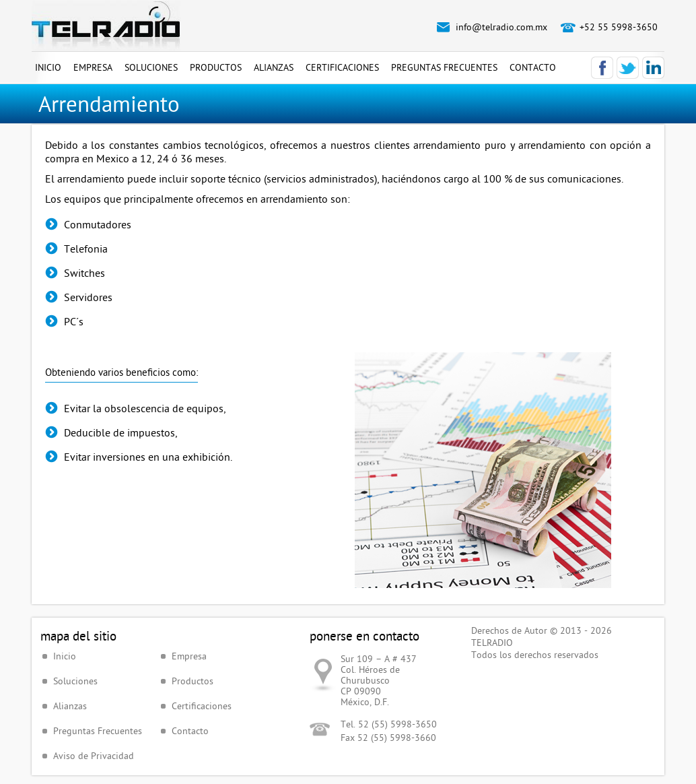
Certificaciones (342, 67)
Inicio (48, 67)
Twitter (628, 68)
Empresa (93, 67)
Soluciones (151, 67)
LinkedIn (653, 68)
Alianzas (274, 67)
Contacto (533, 67)
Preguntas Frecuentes (444, 67)
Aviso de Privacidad (94, 756)
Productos (216, 67)
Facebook (602, 68)
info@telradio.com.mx (501, 27)
